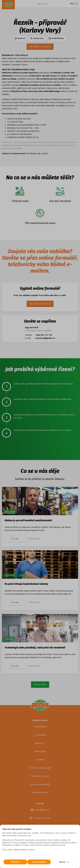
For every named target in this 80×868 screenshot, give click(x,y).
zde (29, 836)
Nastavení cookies (40, 792)
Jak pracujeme (40, 751)
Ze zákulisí (40, 760)
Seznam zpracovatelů (40, 784)
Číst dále (15, 539)
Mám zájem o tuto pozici (40, 46)
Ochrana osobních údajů (40, 768)
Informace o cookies (40, 776)
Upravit (64, 862)
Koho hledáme (40, 727)
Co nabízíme (40, 735)
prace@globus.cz (42, 810)
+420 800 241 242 (42, 818)
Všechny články (40, 684)
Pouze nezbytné (39, 862)
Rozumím (15, 862)
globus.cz (42, 4)
